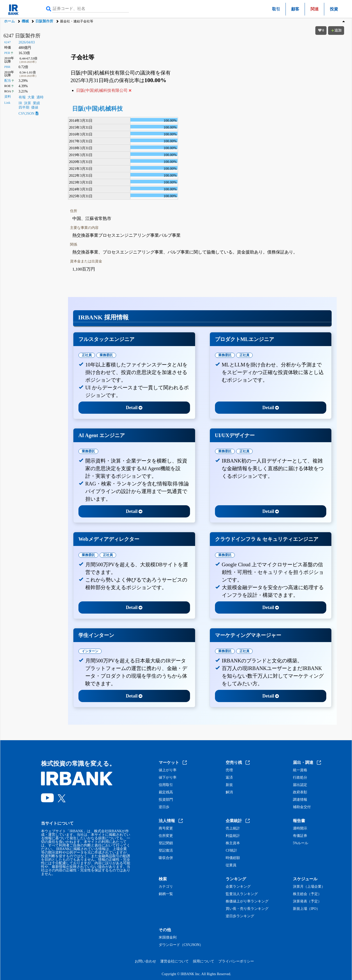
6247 (8, 42)
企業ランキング (238, 887)
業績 (36, 103)
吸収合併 (166, 858)
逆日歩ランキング (240, 916)
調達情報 (300, 800)
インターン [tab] (90, 651)
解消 (229, 792)
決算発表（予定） (307, 901)
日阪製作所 (44, 21)
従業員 (231, 865)
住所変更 (166, 836)
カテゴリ (166, 887)
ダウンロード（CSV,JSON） (181, 945)
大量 (31, 97)
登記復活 (166, 851)
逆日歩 (164, 807)
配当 (8, 81)
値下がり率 (168, 778)
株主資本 (233, 843)
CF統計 (231, 851)
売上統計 (233, 828)
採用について (204, 961)
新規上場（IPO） (307, 909)
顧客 (295, 9)
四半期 (24, 107)
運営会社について (174, 961)
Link (7, 103)
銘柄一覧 (166, 894)
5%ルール (301, 843)
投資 (334, 9)
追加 (336, 30)
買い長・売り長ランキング (247, 909)
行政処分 (300, 778)
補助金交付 (302, 807)
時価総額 (233, 858)
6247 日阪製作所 (22, 36)
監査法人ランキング (242, 894)
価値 (35, 107)
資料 (8, 97)
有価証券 (300, 836)
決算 (28, 103)
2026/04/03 (27, 42)
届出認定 (300, 785)
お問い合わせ (145, 961)
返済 (229, 778)
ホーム (9, 21)
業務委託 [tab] (106, 355)
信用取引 (166, 785)
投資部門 (166, 800)
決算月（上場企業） (309, 887)
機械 (25, 21)
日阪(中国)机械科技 (97, 109)
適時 (40, 97)
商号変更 (166, 828)
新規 (229, 785)
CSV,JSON (29, 114)
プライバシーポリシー (236, 961)
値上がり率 (168, 770)
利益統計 (233, 836)
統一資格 (300, 770)
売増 (229, 770)
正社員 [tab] (87, 355)
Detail (134, 408)
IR (20, 103)
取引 (276, 9)
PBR (7, 67)
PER (7, 53)
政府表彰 (300, 792)
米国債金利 (168, 938)
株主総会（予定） (307, 894)
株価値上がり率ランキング (247, 901)
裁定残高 (166, 792)
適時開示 (300, 828)
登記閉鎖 (166, 843)
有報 (22, 97)
